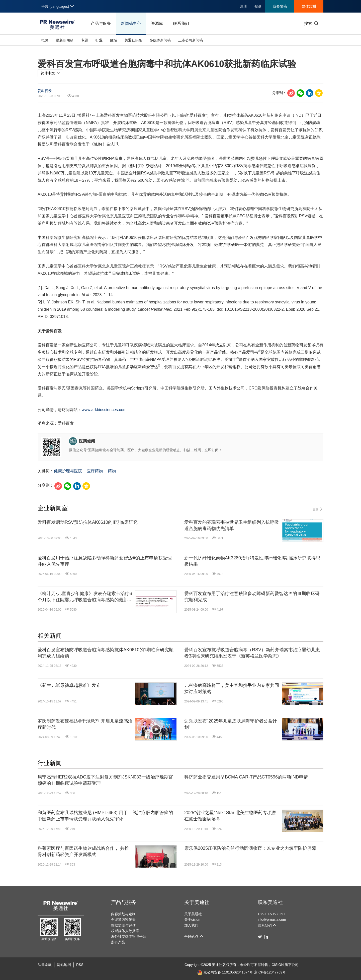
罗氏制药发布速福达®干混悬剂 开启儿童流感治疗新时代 (85, 724)
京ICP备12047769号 (270, 972)
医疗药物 (95, 471)
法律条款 (45, 965)
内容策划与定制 (123, 914)
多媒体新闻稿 (160, 40)
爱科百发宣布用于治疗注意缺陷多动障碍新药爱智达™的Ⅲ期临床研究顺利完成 (252, 597)
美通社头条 (133, 40)
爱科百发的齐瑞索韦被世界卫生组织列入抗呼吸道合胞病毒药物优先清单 (232, 525)
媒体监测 (309, 6)
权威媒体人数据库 (125, 931)
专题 (84, 40)
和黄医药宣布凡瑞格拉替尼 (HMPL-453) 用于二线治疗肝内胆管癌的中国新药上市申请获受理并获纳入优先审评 (105, 816)
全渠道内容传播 (123, 920)
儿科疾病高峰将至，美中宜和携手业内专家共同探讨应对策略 (232, 689)
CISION (278, 965)
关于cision (192, 920)
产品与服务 (101, 23)
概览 (45, 40)
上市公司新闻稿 (191, 40)
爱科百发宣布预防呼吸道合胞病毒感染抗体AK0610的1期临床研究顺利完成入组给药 (106, 653)
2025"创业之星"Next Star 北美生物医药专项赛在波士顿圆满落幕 (230, 816)
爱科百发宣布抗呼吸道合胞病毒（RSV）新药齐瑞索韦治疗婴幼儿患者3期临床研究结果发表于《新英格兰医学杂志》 (252, 653)
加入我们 (191, 925)
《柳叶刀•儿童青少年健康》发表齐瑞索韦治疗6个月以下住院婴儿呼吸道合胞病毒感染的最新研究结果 (85, 597)
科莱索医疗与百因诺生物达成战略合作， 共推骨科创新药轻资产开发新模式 (83, 851)
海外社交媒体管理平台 (129, 936)
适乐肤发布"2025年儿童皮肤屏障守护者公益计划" (231, 724)
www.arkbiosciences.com (104, 410)
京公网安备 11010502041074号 (225, 972)
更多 (318, 509)
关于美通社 (197, 902)
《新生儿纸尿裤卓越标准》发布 (69, 685)
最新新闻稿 (65, 40)
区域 (114, 40)
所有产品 (118, 942)
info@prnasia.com (272, 920)
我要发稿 (280, 6)
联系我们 (181, 23)
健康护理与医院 (68, 471)
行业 (99, 40)
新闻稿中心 (131, 23)
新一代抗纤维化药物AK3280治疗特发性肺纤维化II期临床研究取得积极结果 (252, 561)
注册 (243, 6)
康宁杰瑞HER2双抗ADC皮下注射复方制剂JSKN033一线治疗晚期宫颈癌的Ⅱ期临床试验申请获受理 (105, 780)
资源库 (157, 23)
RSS (80, 965)
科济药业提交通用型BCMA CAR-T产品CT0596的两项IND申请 (246, 777)
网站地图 (64, 965)
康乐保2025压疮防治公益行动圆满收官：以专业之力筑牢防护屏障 (250, 848)
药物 (112, 471)
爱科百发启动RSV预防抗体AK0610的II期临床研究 (88, 522)
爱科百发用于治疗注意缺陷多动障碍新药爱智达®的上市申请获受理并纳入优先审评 (105, 561)
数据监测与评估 (123, 925)
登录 (258, 6)
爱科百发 (45, 91)
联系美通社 (270, 902)
